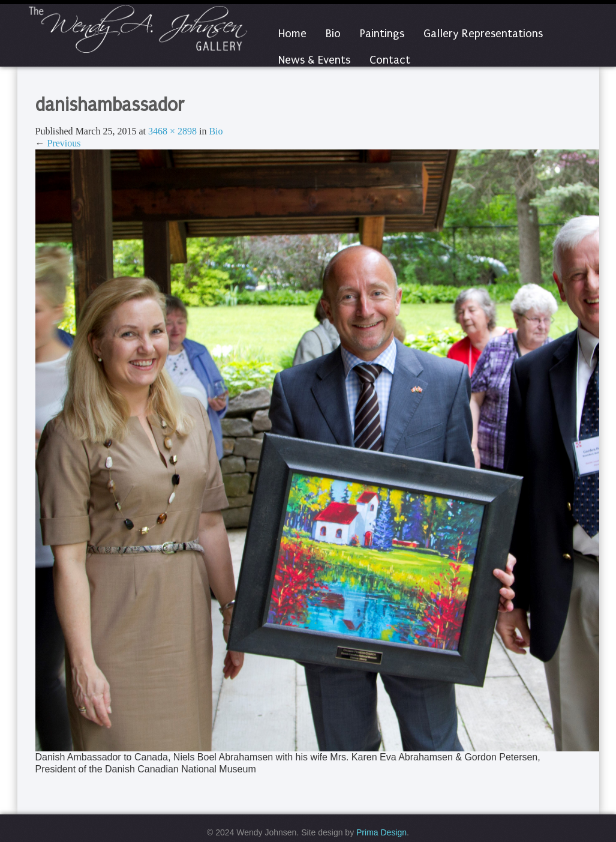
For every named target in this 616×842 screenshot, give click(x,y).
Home (292, 34)
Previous (58, 143)
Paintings (382, 34)
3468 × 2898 (172, 131)
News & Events (314, 60)
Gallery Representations (483, 34)
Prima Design (381, 832)
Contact (390, 60)
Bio (333, 34)
